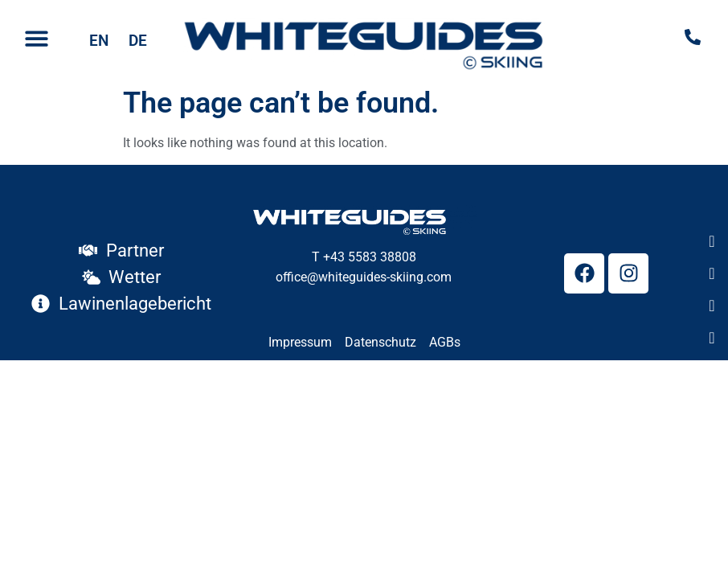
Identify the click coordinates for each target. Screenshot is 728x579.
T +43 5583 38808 (364, 257)
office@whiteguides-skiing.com (364, 277)
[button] (37, 39)
